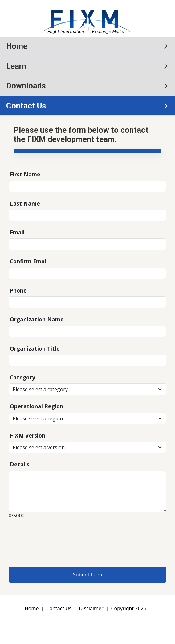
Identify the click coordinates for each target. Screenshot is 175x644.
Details (20, 464)
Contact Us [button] (26, 106)
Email (17, 232)
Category (22, 377)
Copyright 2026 (128, 608)
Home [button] (17, 46)
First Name (25, 174)
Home (32, 608)
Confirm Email (29, 261)
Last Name (25, 203)
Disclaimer (91, 608)
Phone (18, 290)
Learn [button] (16, 66)
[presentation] (55, 540)
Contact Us (59, 608)
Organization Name (37, 319)
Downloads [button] (26, 86)
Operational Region (37, 406)
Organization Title (35, 348)
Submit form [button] (87, 575)
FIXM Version (28, 435)
